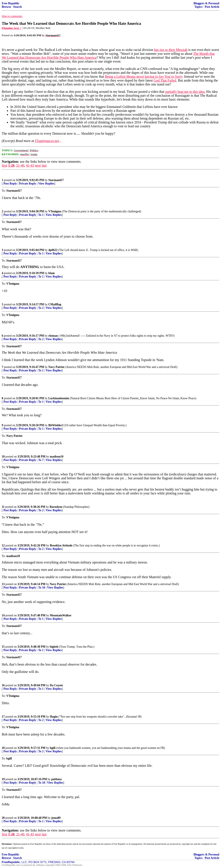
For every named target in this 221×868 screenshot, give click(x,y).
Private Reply (28, 184)
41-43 (30, 165)
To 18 (42, 783)
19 (3, 779)
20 (3, 818)
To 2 (41, 308)
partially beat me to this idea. (185, 92)
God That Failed (165, 80)
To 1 (41, 215)
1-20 (11, 165)
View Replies (46, 184)
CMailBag (55, 304)
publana (57, 779)
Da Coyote (56, 685)
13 (3, 584)
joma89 (56, 818)
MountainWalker (61, 615)
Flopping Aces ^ (12, 28)
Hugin (54, 717)
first (5, 165)
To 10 (42, 588)
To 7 (41, 460)
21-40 (20, 165)
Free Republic (11, 3)
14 (3, 615)
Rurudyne (56, 507)
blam (51, 273)
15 (3, 647)
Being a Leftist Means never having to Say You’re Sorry (144, 77)
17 (3, 717)
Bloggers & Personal (206, 3)
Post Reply (10, 184)
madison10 (57, 457)
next (38, 165)
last (44, 165)
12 (3, 545)
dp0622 (53, 250)
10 (3, 457)
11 (3, 507)
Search (17, 7)
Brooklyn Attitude (61, 545)
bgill (53, 748)
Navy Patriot (56, 367)
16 (3, 685)
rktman (53, 336)
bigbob (54, 647)
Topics (198, 7)
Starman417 (56, 180)
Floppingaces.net (47, 141)
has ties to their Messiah (171, 50)
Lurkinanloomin (59, 398)
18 (3, 748)
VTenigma (55, 211)
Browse (6, 7)
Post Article (212, 7)
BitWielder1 (56, 425)
